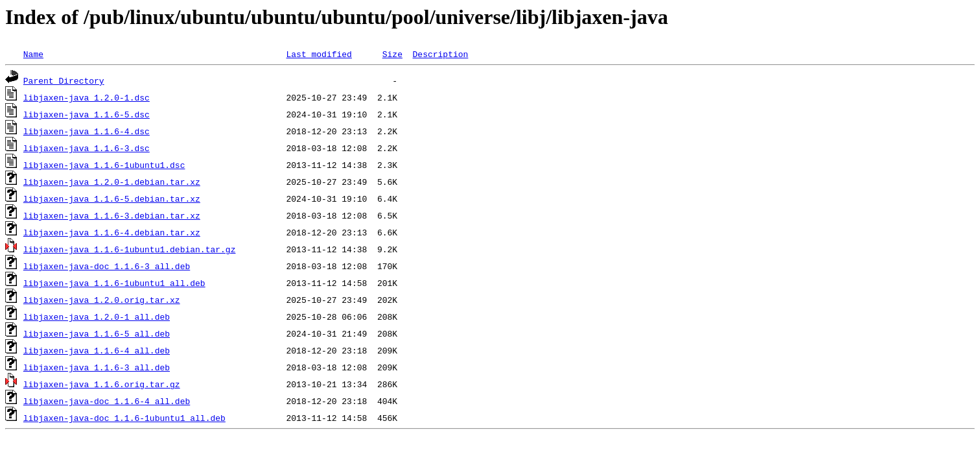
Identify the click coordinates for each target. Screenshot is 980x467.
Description (440, 54)
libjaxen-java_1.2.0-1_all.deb (97, 317)
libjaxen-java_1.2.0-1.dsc (87, 97)
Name (33, 54)
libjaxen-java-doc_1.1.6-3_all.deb (107, 266)
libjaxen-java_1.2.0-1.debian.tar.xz (112, 182)
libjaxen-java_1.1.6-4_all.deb (97, 350)
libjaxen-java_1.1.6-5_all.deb (97, 333)
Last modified (319, 54)
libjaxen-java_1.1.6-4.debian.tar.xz (112, 232)
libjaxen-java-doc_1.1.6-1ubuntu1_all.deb (124, 418)
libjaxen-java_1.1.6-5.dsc (87, 114)
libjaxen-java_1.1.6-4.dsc (87, 131)
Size (392, 54)
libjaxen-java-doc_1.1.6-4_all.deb (107, 401)
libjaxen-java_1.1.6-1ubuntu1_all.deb (114, 283)
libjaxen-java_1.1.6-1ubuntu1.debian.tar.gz (130, 249)
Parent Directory (64, 80)
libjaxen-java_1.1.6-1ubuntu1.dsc (104, 165)
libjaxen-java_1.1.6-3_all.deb (97, 367)
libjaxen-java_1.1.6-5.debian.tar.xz (112, 198)
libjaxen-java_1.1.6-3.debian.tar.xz (112, 215)
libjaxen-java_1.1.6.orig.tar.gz (102, 384)
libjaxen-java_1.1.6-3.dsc (87, 148)
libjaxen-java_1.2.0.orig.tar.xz (102, 300)
